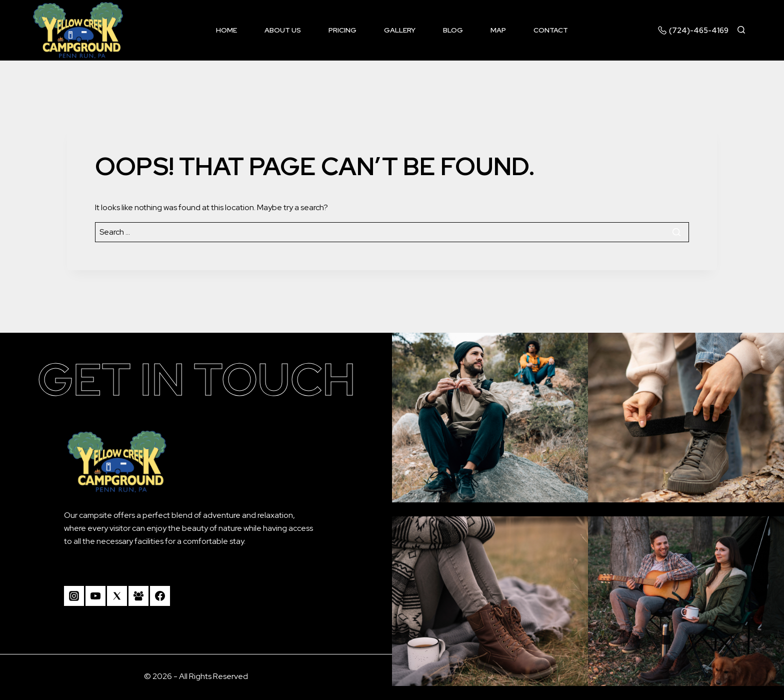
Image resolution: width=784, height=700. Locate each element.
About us (283, 30)
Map (498, 30)
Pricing (342, 30)
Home (226, 30)
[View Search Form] (746, 30)
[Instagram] (74, 596)
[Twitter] (117, 596)
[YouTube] (95, 596)
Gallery (400, 30)
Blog (453, 30)
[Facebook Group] (138, 596)
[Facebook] (160, 596)
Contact (551, 30)
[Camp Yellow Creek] (78, 30)
